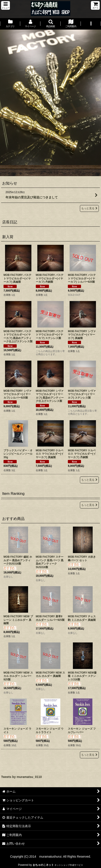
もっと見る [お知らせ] (89, 208)
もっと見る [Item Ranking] (89, 505)
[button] (5, 5)
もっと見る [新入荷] (89, 480)
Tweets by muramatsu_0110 (21, 777)
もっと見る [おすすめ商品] (89, 755)
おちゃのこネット (43, 865)
